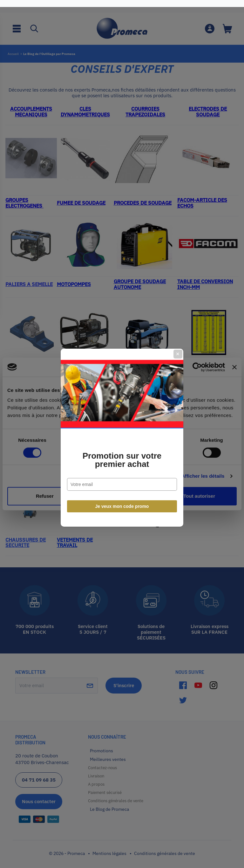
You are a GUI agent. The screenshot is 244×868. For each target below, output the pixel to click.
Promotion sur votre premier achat (122, 456)
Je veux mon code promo (122, 503)
